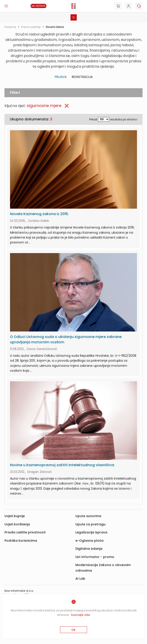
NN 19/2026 (38, 6)
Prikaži (93, 119)
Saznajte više (81, 615)
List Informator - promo (95, 557)
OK (73, 630)
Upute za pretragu (90, 524)
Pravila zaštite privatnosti (25, 532)
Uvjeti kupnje (15, 516)
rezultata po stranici (124, 119)
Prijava (61, 77)
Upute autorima (88, 516)
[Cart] (118, 6)
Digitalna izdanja (89, 549)
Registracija (82, 77)
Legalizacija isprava (91, 532)
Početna (10, 27)
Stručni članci (55, 27)
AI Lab (80, 579)
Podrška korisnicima (21, 541)
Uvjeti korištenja (17, 524)
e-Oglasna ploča (89, 541)
